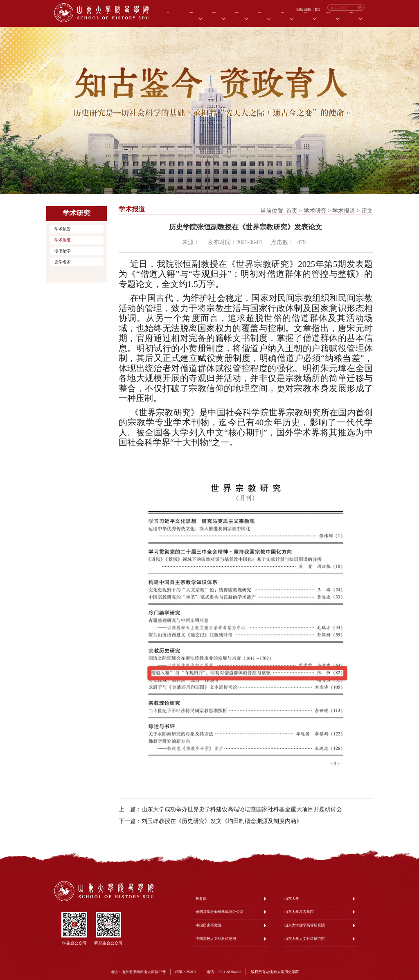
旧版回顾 (304, 9)
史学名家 (63, 262)
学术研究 (315, 211)
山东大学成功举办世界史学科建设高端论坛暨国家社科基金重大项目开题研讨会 (242, 809)
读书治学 (63, 251)
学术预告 (63, 229)
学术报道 (63, 240)
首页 (292, 211)
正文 (367, 211)
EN (318, 9)
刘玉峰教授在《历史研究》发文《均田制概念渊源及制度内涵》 (222, 821)
